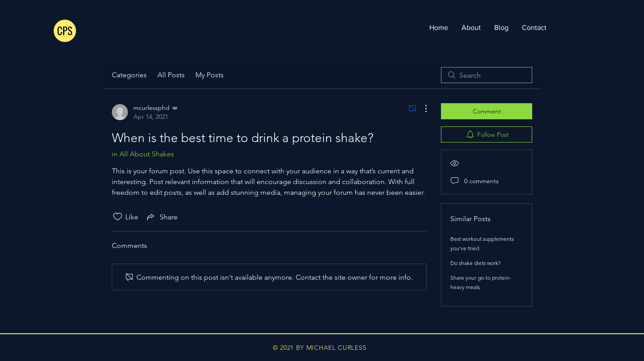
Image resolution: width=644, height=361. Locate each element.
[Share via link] (161, 217)
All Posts (171, 75)
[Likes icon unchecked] (118, 217)
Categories (129, 75)
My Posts (210, 75)
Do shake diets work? (476, 263)
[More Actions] (421, 109)
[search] (487, 75)
